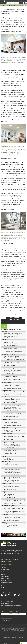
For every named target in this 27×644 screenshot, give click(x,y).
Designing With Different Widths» (12, 399)
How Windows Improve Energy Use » (13, 524)
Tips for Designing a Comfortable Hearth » (14, 395)
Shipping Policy (5, 578)
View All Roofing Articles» (10, 497)
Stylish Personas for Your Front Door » (13, 370)
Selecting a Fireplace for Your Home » (13, 444)
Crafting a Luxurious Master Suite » (12, 446)
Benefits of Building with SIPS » (11, 416)
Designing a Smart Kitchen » (11, 453)
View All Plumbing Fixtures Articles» (12, 489)
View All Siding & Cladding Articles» (13, 503)
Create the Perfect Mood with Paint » (13, 479)
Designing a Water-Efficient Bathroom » (13, 335)
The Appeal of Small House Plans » (12, 386)
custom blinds (9, 62)
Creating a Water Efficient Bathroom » (13, 488)
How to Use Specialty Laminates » (12, 356)
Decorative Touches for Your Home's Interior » (15, 364)
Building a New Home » (9, 341)
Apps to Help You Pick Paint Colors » (13, 477)
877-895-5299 (9, 602)
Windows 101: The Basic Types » (11, 525)
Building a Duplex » (8, 342)
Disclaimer (6, 637)
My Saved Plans (5, 569)
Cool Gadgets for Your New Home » (12, 421)
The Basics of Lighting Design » (11, 464)
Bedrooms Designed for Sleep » (11, 443)
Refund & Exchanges (6, 582)
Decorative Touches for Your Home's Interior (15, 358)
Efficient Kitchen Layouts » (10, 450)
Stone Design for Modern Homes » (12, 519)
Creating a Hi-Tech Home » (10, 423)
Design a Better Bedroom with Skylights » (14, 511)
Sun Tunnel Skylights (11, 146)
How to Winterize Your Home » (11, 429)
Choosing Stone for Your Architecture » (13, 516)
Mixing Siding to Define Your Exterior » (13, 379)
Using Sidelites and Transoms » (11, 372)
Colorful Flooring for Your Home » (12, 398)
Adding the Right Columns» (10, 349)
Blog (2, 584)
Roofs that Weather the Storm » (12, 496)
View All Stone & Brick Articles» (11, 521)
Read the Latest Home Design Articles (11, 314)
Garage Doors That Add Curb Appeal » (13, 406)
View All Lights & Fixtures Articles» (12, 466)
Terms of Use (22, 637)
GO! (4, 326)
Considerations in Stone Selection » (12, 518)
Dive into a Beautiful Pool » (10, 471)
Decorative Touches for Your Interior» (13, 350)
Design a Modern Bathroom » (11, 336)
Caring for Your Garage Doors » (11, 407)
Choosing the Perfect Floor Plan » (12, 387)
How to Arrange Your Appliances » (12, 452)
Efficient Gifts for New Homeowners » (13, 424)
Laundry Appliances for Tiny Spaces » (13, 458)
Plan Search (4, 567)
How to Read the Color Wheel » (11, 480)
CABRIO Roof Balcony (6, 234)
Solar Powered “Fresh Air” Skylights (10, 56)
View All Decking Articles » (10, 365)
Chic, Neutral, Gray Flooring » (11, 401)
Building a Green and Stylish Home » (13, 415)
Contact (3, 571)
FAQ (2, 586)
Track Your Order (6, 580)
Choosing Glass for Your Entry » (12, 369)
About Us (4, 573)
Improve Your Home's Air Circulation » (13, 435)
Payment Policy (5, 577)
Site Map (3, 588)
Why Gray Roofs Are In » (10, 494)
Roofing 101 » (7, 493)
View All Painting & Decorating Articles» (13, 482)
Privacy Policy (14, 637)
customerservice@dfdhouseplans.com (11, 605)
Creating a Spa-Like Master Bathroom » (13, 333)
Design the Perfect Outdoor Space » (13, 470)
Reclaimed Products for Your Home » (13, 413)
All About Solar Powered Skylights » (12, 507)
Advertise (4, 575)
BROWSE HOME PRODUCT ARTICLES (11, 330)
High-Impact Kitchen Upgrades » (12, 487)
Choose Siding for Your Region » (12, 376)
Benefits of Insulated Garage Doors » (13, 409)
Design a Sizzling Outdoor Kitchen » (12, 473)
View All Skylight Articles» (10, 513)
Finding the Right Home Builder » (12, 344)
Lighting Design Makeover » (10, 463)
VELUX (3, 293)
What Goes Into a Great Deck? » (12, 362)
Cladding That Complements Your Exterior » (14, 500)
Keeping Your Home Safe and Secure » (13, 430)
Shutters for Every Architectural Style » (13, 352)
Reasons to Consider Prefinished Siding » (14, 502)
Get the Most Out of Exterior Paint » (13, 378)
